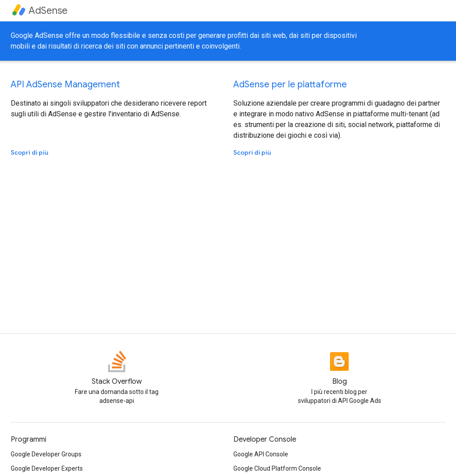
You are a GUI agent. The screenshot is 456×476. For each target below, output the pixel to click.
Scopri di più (29, 152)
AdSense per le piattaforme (290, 84)
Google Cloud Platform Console (277, 468)
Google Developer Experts (47, 468)
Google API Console (261, 454)
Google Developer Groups (46, 454)
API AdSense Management (65, 84)
